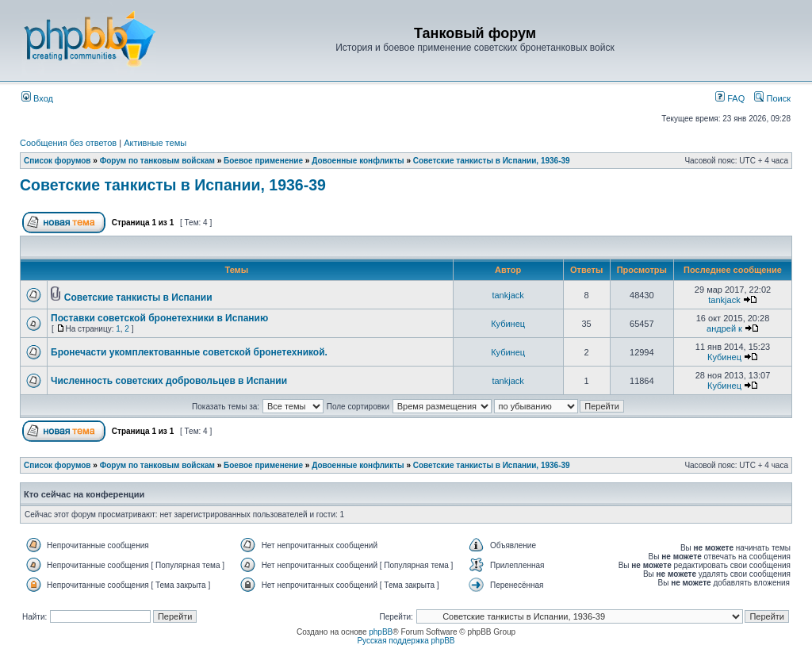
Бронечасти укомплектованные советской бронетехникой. (189, 352)
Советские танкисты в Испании (138, 298)
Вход (37, 98)
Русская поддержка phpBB (406, 641)
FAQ (730, 98)
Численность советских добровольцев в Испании (169, 381)
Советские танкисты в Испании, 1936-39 (492, 161)
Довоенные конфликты (358, 161)
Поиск (772, 98)
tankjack (507, 295)
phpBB (381, 632)
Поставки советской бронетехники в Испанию (159, 318)
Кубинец (508, 324)
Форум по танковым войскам (157, 161)
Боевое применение (263, 161)
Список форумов (57, 161)
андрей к (724, 328)
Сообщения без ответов (68, 143)
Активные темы (155, 143)
